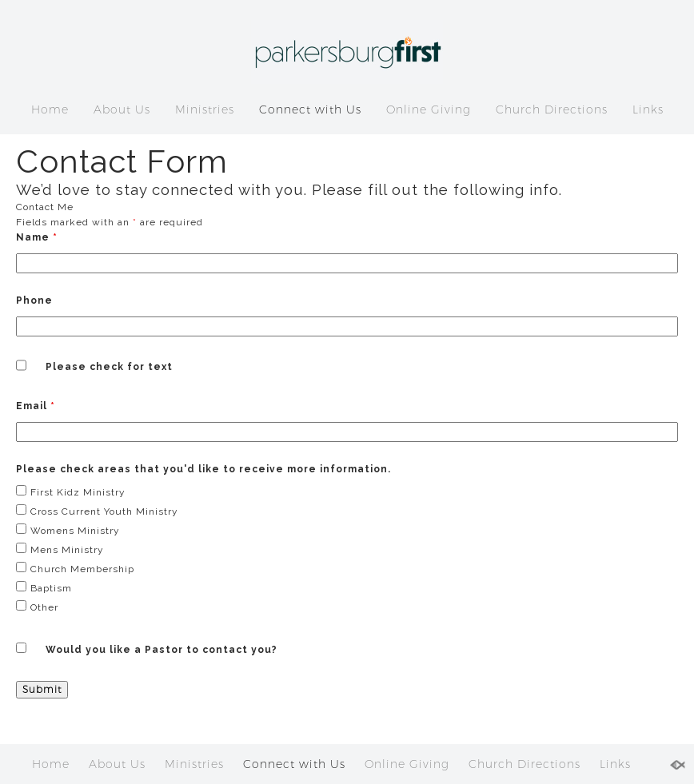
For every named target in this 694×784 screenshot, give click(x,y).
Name (37, 237)
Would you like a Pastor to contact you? (162, 650)
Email (36, 406)
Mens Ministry (67, 550)
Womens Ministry (75, 531)
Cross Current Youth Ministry (104, 511)
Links (648, 109)
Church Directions (552, 109)
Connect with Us (310, 109)
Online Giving (429, 109)
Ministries (205, 109)
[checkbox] (21, 490)
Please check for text (109, 367)
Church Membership (82, 569)
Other (44, 607)
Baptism (51, 588)
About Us (122, 109)
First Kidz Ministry (78, 492)
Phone (34, 300)
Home (50, 109)
